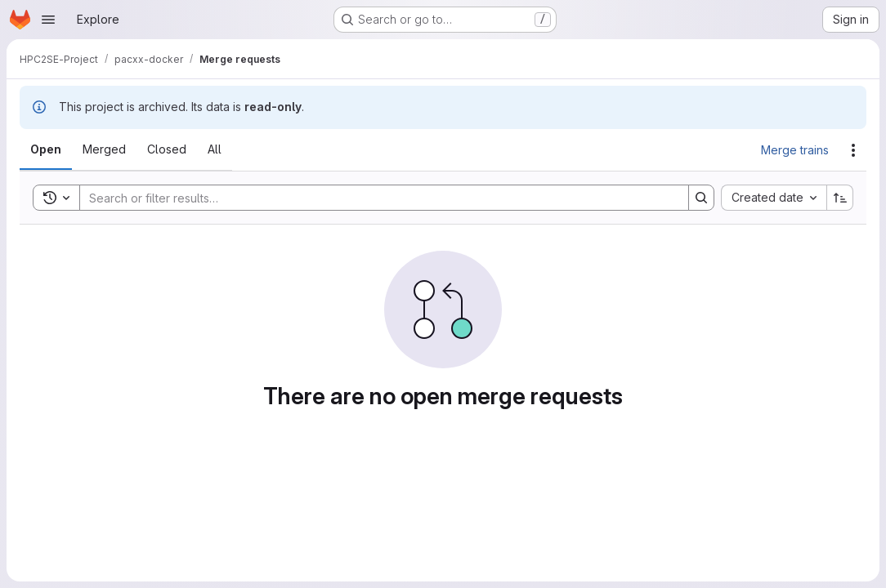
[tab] (46, 149)
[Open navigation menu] (48, 20)
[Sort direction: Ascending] (840, 198)
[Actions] (853, 150)
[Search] (376, 198)
